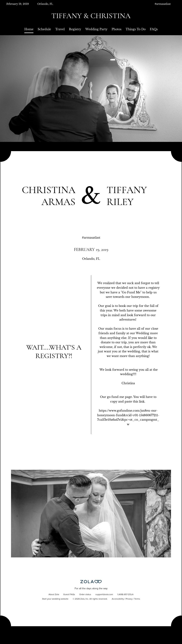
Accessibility (118, 599)
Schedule (44, 29)
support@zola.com (104, 595)
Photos (117, 29)
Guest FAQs (69, 595)
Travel (60, 29)
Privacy (129, 599)
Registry (75, 29)
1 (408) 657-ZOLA (125, 595)
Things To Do (136, 29)
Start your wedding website (55, 599)
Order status (85, 595)
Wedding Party (96, 29)
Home (29, 29)
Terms (137, 599)
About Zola (54, 595)
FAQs (154, 29)
